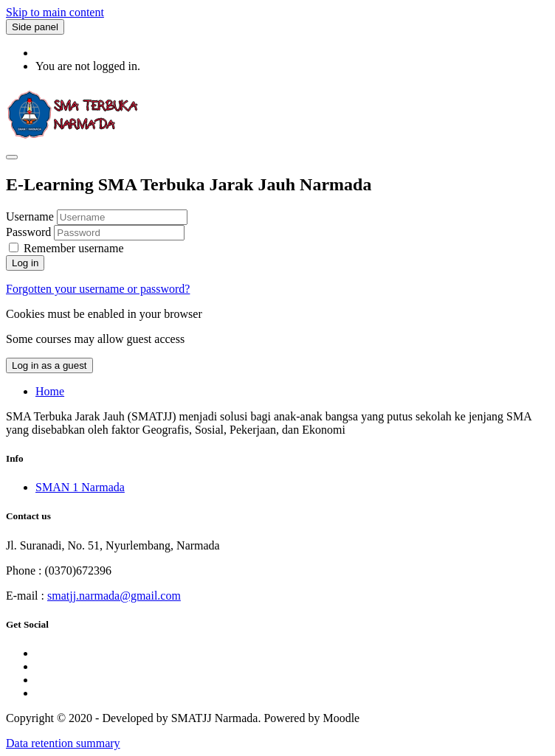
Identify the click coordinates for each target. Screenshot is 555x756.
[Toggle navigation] (12, 157)
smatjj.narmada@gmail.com (114, 596)
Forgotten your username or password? (98, 289)
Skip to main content (55, 12)
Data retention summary (63, 743)
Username (31, 216)
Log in (25, 263)
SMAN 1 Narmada (80, 487)
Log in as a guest (49, 365)
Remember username (74, 248)
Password (28, 232)
